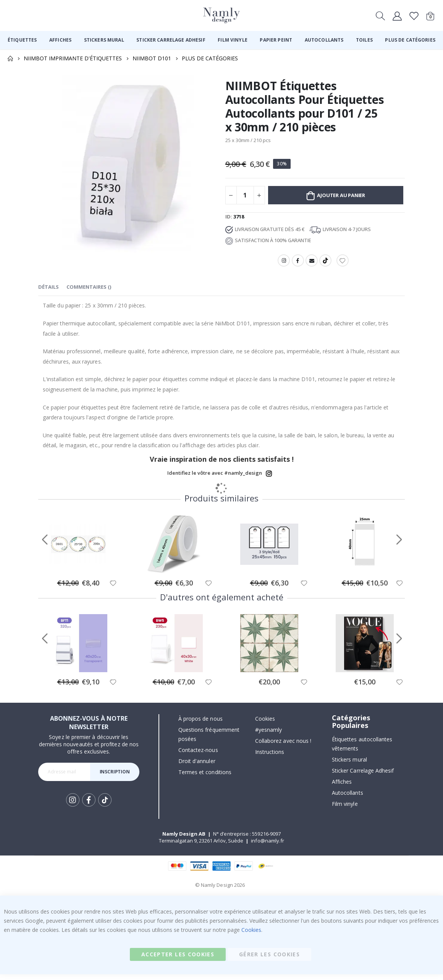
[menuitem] (22, 40)
